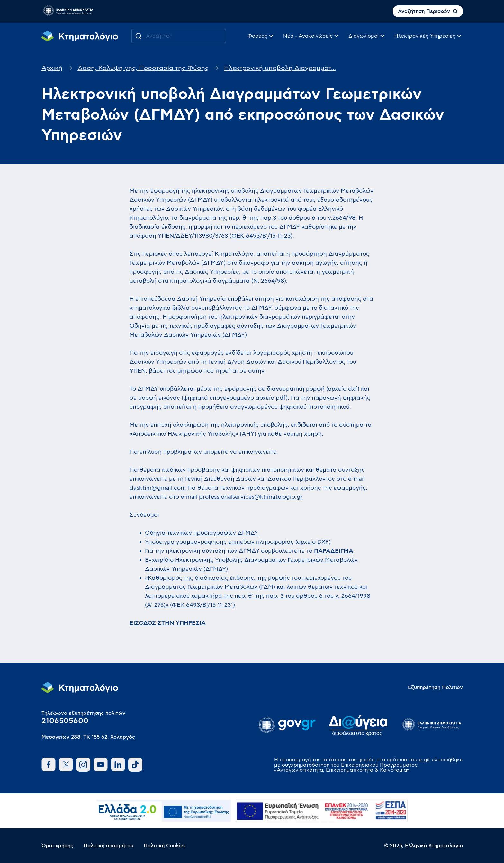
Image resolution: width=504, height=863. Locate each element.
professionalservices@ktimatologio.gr (251, 497)
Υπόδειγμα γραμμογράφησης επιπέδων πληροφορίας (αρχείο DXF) (238, 542)
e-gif (424, 760)
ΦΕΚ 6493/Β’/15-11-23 (261, 236)
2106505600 (65, 721)
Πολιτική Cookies (165, 846)
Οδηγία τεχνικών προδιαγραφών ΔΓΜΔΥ (202, 533)
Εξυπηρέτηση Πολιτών (435, 687)
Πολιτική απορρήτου (108, 846)
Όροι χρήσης (57, 846)
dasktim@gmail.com (158, 488)
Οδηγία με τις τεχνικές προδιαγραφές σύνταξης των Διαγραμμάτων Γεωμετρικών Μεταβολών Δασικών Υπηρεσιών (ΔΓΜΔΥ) (243, 331)
